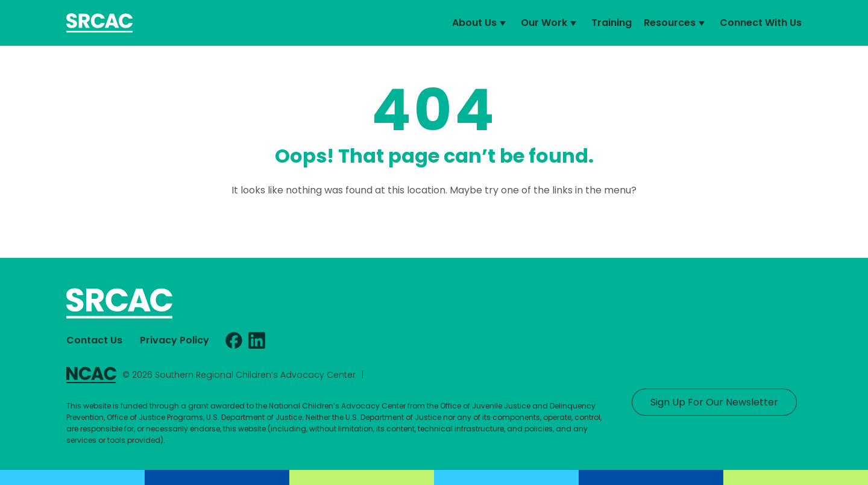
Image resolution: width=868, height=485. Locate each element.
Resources (676, 23)
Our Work (550, 23)
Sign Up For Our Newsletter (714, 402)
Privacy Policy (175, 340)
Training (612, 23)
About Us (480, 23)
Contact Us (94, 340)
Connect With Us (761, 23)
